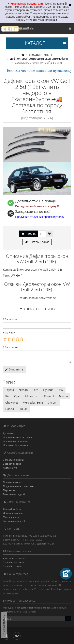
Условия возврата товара (18, 437)
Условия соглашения (15, 441)
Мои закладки (11, 517)
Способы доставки (14, 562)
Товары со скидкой (14, 494)
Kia (7, 396)
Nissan (23, 390)
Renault (49, 396)
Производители (12, 482)
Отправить (14, 369)
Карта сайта (10, 468)
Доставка (8, 433)
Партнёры (9, 490)
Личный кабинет (13, 509)
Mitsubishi (32, 396)
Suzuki (23, 409)
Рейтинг (10, 333)
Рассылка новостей (14, 521)
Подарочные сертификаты (18, 486)
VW (13, 275)
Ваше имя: (11, 319)
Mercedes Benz (33, 402)
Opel (17, 396)
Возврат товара (12, 464)
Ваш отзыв (11, 347)
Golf (19, 275)
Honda (10, 409)
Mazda (63, 396)
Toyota (10, 390)
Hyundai (49, 390)
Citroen (53, 402)
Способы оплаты (13, 566)
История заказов (13, 513)
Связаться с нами (13, 460)
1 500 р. (28, 234)
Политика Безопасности (17, 445)
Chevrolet (12, 402)
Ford (36, 390)
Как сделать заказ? (14, 558)
